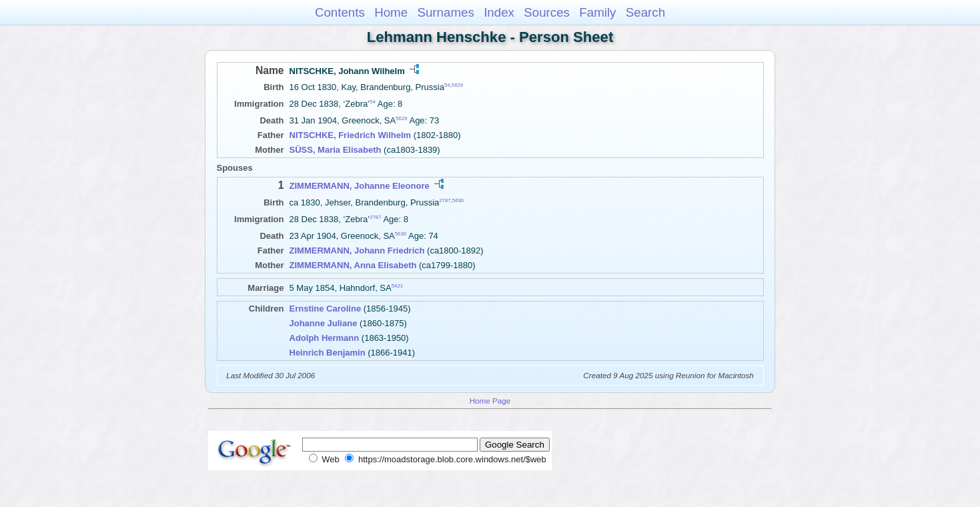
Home (391, 12)
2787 (445, 200)
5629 (457, 85)
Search (645, 12)
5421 (397, 286)
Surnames (445, 12)
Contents (340, 12)
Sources (547, 12)
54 (447, 85)
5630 (458, 200)
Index (499, 12)
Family (597, 12)
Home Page (490, 401)
